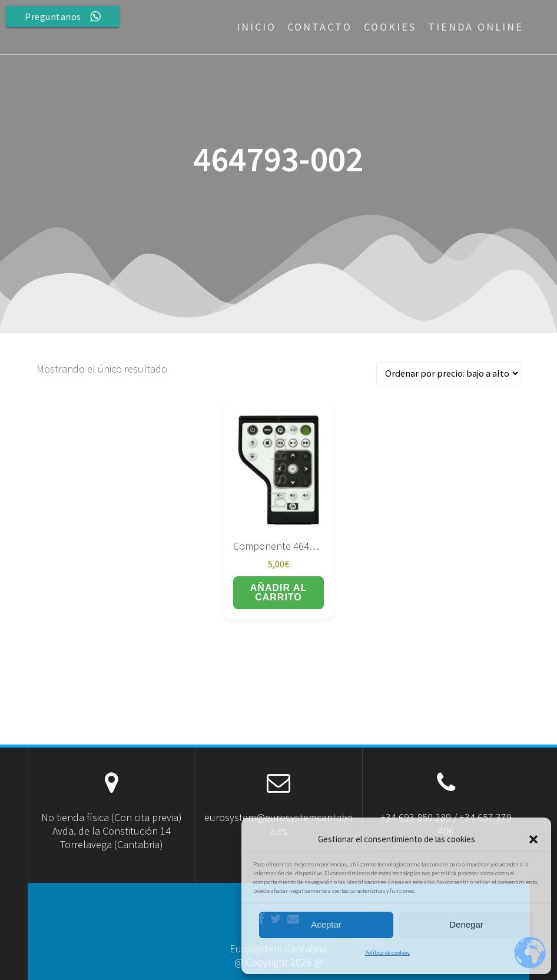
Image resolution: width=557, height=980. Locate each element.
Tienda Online (476, 27)
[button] (533, 839)
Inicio (256, 27)
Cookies (390, 27)
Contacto (320, 27)
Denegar (466, 924)
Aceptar (326, 924)
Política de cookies (387, 953)
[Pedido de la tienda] (448, 373)
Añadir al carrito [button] (278, 592)
